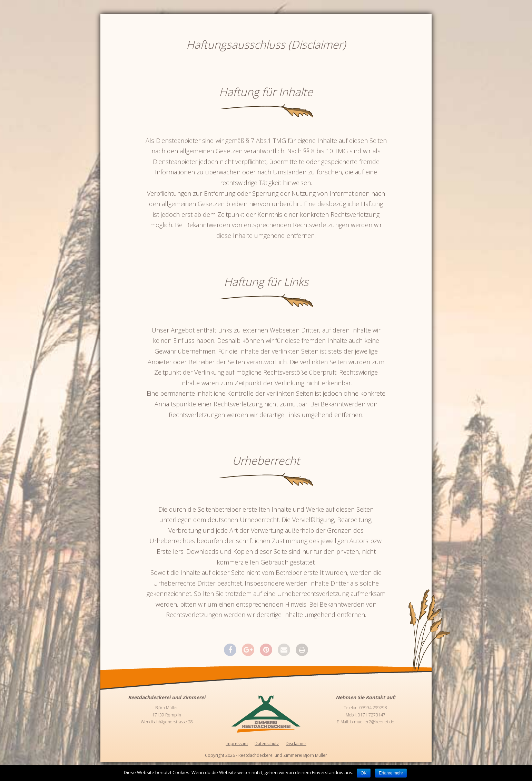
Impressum (237, 744)
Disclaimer (296, 744)
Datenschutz (267, 744)
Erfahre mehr (391, 773)
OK (363, 773)
